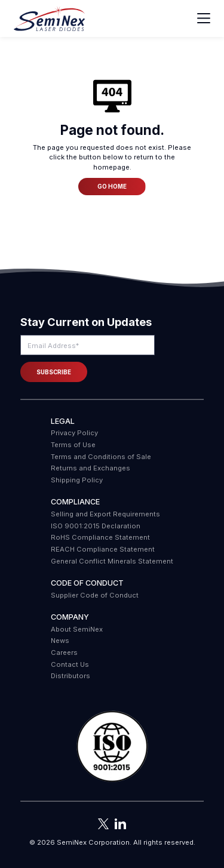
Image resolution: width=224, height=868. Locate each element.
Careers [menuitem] (64, 652)
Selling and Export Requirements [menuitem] (105, 514)
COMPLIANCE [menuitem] (75, 502)
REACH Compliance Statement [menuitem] (103, 549)
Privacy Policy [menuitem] (74, 433)
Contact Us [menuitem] (70, 664)
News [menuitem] (60, 641)
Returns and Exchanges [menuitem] (90, 468)
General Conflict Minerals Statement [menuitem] (112, 561)
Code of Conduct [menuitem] (87, 583)
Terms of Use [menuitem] (73, 445)
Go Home (112, 186)
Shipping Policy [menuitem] (77, 480)
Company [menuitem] (70, 617)
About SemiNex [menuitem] (77, 629)
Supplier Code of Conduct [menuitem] (95, 595)
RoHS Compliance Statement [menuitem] (100, 537)
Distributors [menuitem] (70, 676)
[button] (112, 747)
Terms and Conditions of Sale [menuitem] (101, 457)
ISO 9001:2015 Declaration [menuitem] (96, 526)
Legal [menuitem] (63, 421)
